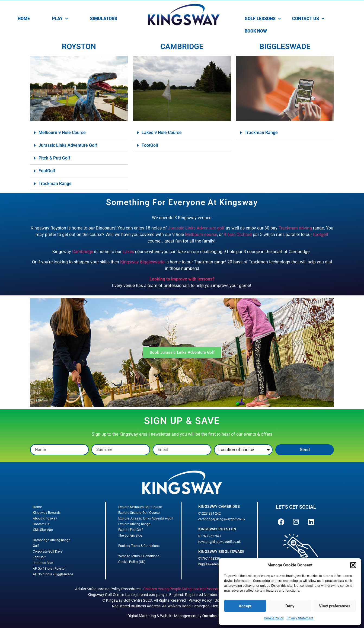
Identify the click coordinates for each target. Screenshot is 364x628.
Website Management (178, 616)
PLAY (60, 19)
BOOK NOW (256, 31)
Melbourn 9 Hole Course (62, 133)
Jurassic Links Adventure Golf (68, 145)
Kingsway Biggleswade (142, 262)
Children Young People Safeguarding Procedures (184, 589)
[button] (353, 565)
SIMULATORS (104, 19)
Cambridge (83, 252)
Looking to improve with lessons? (182, 279)
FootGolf (47, 171)
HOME (24, 19)
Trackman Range (55, 184)
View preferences (335, 606)
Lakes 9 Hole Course (162, 133)
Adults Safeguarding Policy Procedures (108, 589)
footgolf (321, 235)
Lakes (128, 252)
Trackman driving (295, 228)
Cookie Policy (274, 618)
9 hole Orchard (238, 235)
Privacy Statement (300, 618)
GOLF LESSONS (263, 19)
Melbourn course (201, 235)
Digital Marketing (142, 616)
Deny (290, 606)
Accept (245, 606)
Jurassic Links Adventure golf (196, 228)
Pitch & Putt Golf (54, 158)
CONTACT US (308, 19)
